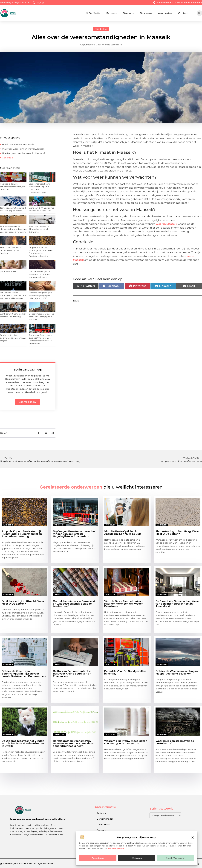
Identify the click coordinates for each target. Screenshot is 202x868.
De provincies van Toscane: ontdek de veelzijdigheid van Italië (42, 317)
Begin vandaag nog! (28, 370)
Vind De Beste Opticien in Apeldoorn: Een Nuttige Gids (123, 533)
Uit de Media (104, 824)
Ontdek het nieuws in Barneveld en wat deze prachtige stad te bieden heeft (74, 604)
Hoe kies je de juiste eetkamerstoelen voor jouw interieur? (13, 187)
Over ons (128, 13)
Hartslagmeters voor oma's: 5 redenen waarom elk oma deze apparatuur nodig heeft (73, 743)
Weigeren (137, 858)
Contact (183, 13)
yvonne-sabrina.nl (9, 271)
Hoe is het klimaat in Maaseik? (19, 144)
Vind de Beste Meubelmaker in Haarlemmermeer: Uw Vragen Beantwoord (124, 604)
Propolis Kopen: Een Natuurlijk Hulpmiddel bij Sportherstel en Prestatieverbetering (22, 534)
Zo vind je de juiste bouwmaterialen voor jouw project (13, 338)
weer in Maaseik (167, 224)
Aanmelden (165, 13)
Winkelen (101, 29)
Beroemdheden (105, 819)
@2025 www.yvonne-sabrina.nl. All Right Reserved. (27, 863)
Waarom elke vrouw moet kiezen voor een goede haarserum (126, 742)
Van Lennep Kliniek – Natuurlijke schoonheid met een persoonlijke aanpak (13, 295)
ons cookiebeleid (116, 849)
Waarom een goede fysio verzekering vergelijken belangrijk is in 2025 (41, 295)
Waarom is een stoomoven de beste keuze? (175, 742)
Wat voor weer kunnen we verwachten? (24, 149)
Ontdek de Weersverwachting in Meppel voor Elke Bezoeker (177, 672)
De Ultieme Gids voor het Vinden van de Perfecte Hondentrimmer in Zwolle (23, 743)
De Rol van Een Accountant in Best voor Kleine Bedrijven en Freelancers (72, 674)
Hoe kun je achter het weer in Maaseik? (24, 153)
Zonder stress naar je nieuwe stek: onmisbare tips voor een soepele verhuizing (13, 229)
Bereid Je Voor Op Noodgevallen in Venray (125, 672)
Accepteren (98, 858)
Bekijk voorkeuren (176, 858)
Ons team (146, 13)
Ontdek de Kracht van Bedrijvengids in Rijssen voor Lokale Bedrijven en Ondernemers (24, 674)
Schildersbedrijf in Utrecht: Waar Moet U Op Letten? (23, 602)
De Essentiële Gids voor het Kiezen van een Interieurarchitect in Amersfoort (178, 604)
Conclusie (7, 158)
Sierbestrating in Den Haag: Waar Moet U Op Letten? (177, 533)
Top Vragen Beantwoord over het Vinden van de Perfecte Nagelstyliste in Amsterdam (74, 534)
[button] (193, 838)
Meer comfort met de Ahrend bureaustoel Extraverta (39, 229)
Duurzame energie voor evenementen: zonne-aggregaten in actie (40, 274)
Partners (111, 13)
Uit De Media (92, 13)
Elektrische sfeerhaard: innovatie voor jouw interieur (11, 250)
